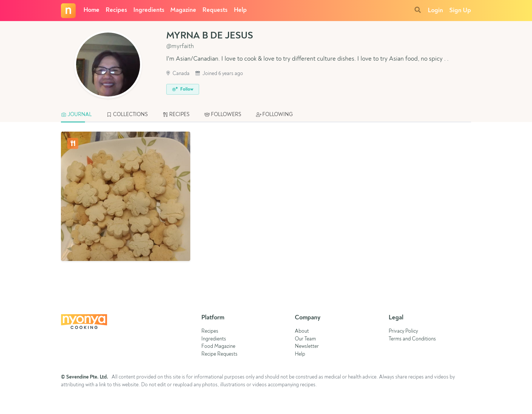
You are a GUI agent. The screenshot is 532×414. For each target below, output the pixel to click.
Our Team (305, 339)
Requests (215, 10)
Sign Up (460, 11)
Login (435, 11)
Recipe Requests (219, 354)
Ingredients (149, 10)
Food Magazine (218, 347)
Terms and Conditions (412, 339)
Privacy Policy (403, 331)
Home (91, 10)
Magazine (183, 10)
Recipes (116, 10)
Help (240, 10)
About (302, 331)
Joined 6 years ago (219, 74)
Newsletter (307, 347)
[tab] (80, 115)
